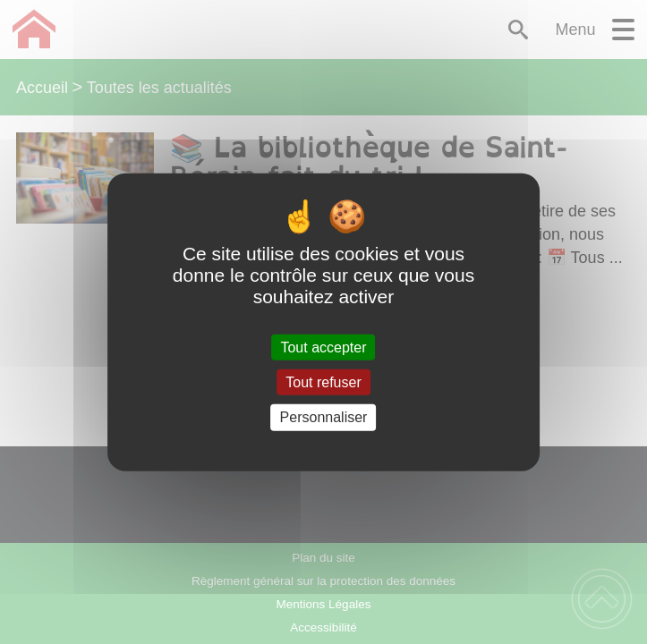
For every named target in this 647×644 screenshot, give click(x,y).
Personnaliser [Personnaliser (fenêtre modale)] (324, 417)
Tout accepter (323, 347)
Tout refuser (323, 382)
